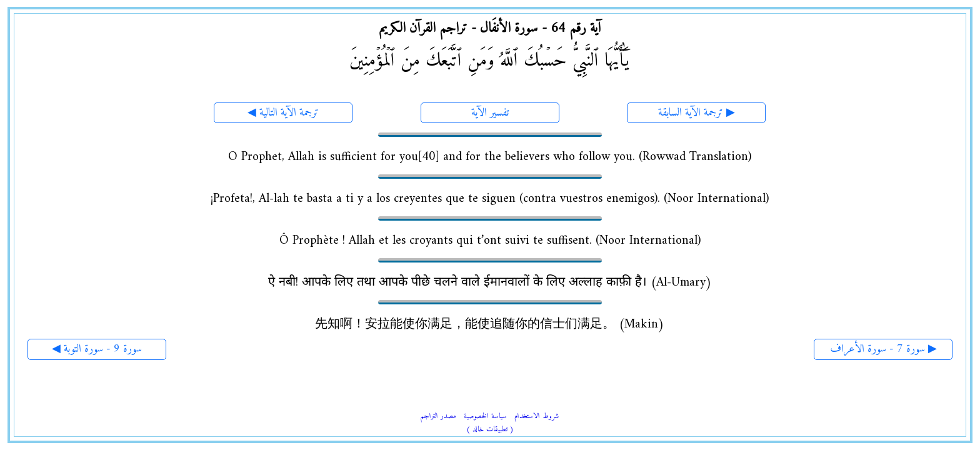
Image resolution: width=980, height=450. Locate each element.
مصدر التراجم (438, 417)
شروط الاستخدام (537, 417)
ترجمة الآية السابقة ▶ (697, 113)
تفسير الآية (490, 113)
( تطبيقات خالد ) (490, 430)
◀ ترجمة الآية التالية (283, 113)
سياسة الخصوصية (485, 417)
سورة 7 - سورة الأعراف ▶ (883, 349)
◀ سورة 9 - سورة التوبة (97, 349)
